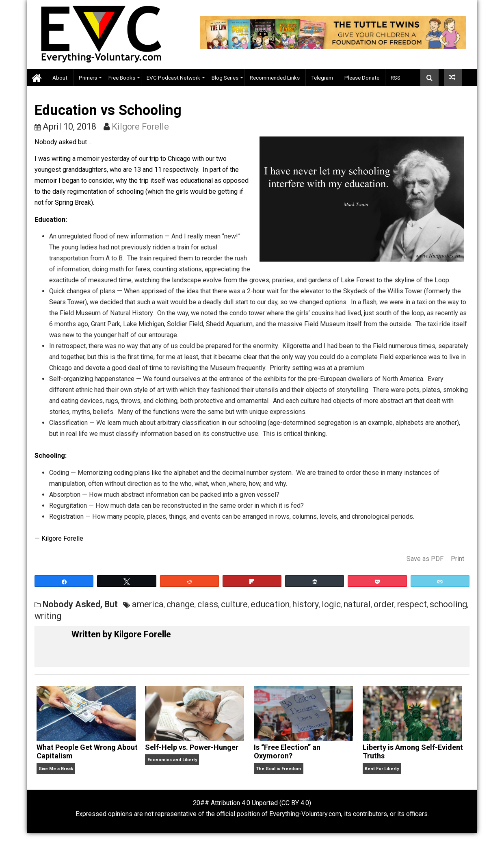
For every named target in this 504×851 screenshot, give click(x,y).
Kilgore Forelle (140, 127)
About (60, 78)
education (270, 604)
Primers (88, 78)
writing (48, 616)
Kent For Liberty (382, 769)
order (384, 604)
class (208, 604)
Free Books (122, 78)
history (306, 604)
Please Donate (362, 78)
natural (357, 604)
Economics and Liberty (172, 760)
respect (412, 604)
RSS (396, 78)
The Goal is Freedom (278, 769)
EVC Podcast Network (173, 78)
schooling (448, 604)
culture (234, 604)
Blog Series (225, 78)
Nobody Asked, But (80, 604)
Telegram (322, 78)
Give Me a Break (56, 769)
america (148, 604)
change (181, 604)
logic (331, 604)
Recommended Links (275, 78)
